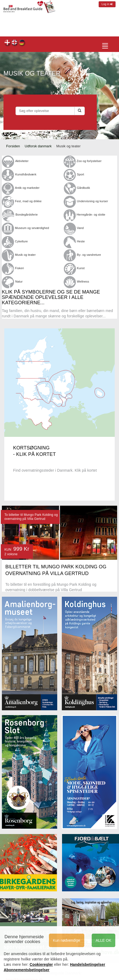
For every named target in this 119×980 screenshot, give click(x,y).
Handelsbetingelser (88, 964)
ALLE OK (103, 940)
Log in (107, 4)
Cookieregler (41, 964)
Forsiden (13, 146)
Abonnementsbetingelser (27, 970)
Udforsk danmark (38, 146)
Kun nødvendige (67, 940)
